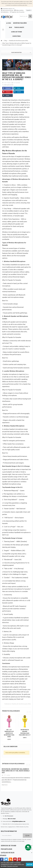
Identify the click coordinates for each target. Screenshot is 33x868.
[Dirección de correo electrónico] (12, 836)
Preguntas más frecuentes (17, 12)
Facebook (2, 859)
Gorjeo (6, 859)
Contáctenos (5, 12)
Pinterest (8, 92)
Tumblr (7, 95)
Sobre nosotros (19, 10)
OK (27, 836)
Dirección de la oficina (7, 10)
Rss (11, 859)
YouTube (15, 859)
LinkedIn (19, 92)
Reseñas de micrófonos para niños (21, 704)
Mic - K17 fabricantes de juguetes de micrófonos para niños (9, 733)
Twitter (19, 88)
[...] (10, 813)
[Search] (26, 16)
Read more (5, 785)
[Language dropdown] (29, 10)
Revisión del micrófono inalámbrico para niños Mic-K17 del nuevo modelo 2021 (16, 771)
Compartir (8, 88)
